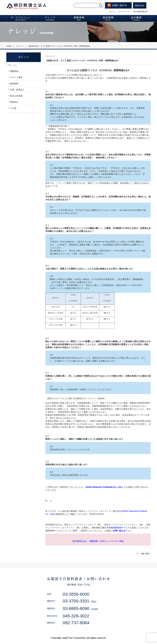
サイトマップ (124, 12)
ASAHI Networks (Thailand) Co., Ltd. (104, 487)
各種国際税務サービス (119, 528)
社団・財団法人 (17, 90)
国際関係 (14, 71)
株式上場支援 (16, 96)
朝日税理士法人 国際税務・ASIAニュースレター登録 (98, 541)
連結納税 (14, 84)
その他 (13, 108)
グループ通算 (16, 77)
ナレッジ (20, 46)
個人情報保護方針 (141, 12)
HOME (9, 46)
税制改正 (14, 102)
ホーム (113, 12)
